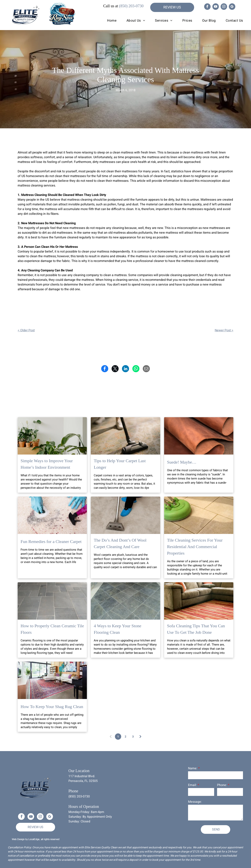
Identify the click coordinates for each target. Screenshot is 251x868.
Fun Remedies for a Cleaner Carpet (51, 541)
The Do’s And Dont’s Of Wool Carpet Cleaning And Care (120, 543)
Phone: (222, 785)
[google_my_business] (232, 7)
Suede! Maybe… (182, 462)
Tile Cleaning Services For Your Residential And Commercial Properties (195, 547)
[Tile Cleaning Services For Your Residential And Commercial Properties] (199, 515)
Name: (193, 768)
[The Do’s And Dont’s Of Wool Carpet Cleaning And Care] (125, 515)
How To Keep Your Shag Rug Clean (52, 707)
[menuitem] (107, 21)
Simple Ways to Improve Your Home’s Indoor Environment (47, 464)
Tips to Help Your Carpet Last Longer (120, 464)
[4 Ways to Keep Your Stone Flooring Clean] (125, 601)
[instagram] (224, 7)
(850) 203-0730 (131, 6)
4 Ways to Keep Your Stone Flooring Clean (117, 629)
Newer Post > (224, 330)
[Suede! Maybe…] (199, 436)
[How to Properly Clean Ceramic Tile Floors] (52, 601)
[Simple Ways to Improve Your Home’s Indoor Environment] (52, 436)
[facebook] (207, 7)
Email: (192, 785)
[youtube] (216, 7)
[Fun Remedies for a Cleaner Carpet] (52, 515)
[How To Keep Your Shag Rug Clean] (52, 680)
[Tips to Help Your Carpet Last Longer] (125, 436)
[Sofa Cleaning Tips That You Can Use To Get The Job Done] (199, 601)
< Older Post (26, 330)
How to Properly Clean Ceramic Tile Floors (52, 629)
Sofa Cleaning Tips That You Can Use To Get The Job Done (196, 629)
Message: (195, 802)
